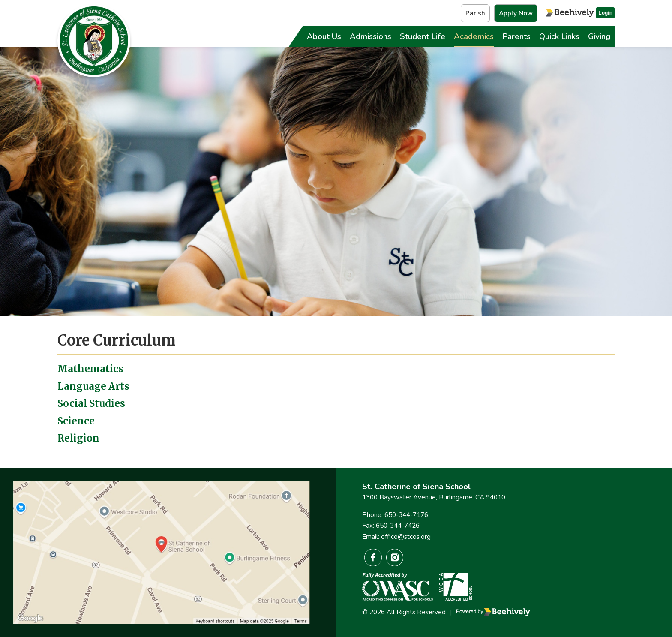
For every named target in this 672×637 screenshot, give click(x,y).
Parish (475, 13)
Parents (516, 36)
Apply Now (516, 13)
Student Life (423, 36)
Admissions (370, 36)
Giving (599, 36)
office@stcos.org (406, 537)
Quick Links (559, 36)
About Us (324, 36)
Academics (474, 36)
